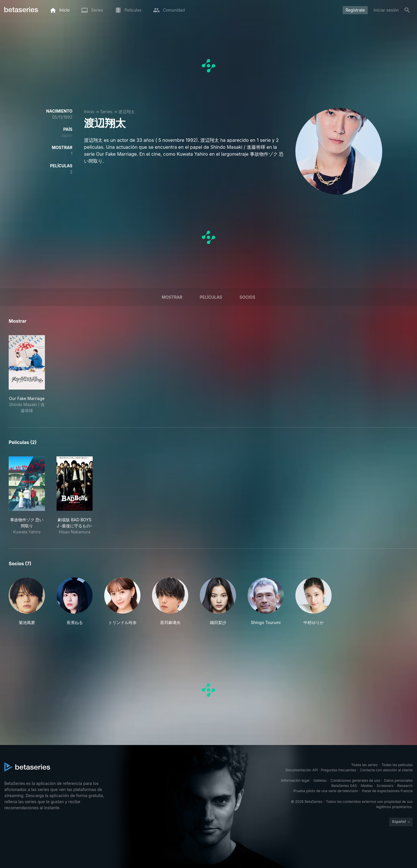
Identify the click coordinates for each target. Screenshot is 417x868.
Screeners (385, 786)
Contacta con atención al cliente (386, 770)
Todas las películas (397, 765)
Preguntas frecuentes (339, 770)
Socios (247, 297)
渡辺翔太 (127, 112)
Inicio (89, 112)
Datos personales (398, 780)
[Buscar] (407, 10)
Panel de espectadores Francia (387, 791)
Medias (367, 786)
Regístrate (355, 10)
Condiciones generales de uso (355, 780)
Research (405, 786)
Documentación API (302, 770)
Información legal (295, 780)
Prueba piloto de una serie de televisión (326, 791)
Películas (211, 297)
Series (106, 112)
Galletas (320, 780)
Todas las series (364, 765)
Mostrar (172, 297)
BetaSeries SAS (344, 786)
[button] (27, 601)
